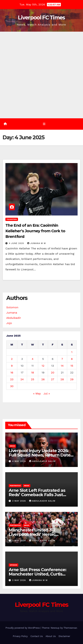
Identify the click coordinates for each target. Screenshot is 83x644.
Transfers (12, 219)
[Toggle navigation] (44, 124)
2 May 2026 (19, 580)
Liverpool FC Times (41, 18)
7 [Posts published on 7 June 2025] (62, 359)
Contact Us (37, 636)
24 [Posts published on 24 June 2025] (22, 379)
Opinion (14, 565)
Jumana (12, 313)
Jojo (9, 323)
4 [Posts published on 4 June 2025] (33, 359)
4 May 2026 (19, 461)
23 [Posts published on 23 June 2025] (12, 379)
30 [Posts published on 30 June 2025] (12, 386)
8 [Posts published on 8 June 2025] (72, 359)
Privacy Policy (20, 636)
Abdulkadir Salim (42, 461)
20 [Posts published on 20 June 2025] (53, 373)
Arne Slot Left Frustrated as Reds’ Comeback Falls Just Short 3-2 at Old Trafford (37, 495)
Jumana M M (36, 243)
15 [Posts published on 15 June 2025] (72, 366)
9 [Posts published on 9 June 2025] (12, 366)
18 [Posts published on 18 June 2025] (33, 373)
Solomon (12, 307)
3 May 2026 (19, 501)
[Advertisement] (41, 75)
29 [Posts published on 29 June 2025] (72, 379)
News (12, 446)
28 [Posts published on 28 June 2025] (62, 379)
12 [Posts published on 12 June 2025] (43, 366)
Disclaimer (64, 636)
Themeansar (70, 628)
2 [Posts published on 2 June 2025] (12, 359)
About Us (51, 636)
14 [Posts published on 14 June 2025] (62, 366)
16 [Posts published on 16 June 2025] (12, 373)
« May (37, 393)
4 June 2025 (17, 243)
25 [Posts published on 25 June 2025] (33, 379)
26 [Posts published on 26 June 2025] (43, 379)
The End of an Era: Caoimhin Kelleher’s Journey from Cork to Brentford (35, 231)
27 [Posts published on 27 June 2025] (53, 379)
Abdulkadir (14, 318)
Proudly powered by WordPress (23, 628)
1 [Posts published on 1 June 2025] (72, 352)
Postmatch (15, 486)
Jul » (47, 393)
